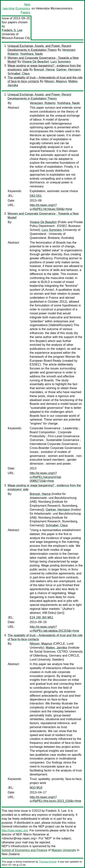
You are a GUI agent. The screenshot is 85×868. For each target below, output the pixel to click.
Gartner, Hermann (68, 70)
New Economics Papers (23, 8)
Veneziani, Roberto (42, 103)
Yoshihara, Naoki (31, 54)
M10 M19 (36, 788)
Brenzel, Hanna (44, 70)
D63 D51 (36, 196)
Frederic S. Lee (12, 30)
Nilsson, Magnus (55, 81)
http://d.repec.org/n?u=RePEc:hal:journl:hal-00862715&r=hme (46, 477)
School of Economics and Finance (24, 850)
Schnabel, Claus (19, 74)
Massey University (64, 850)
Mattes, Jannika (56, 648)
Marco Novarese (34, 834)
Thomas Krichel (48, 862)
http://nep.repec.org (15, 830)
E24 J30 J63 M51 (42, 617)
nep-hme (9, 8)
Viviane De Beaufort (35, 62)
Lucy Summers (61, 62)
